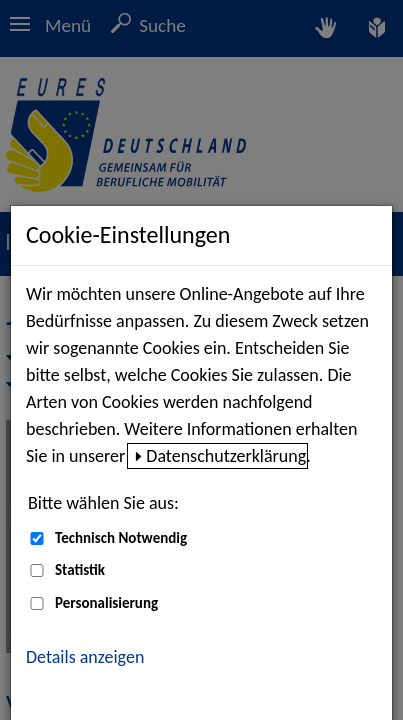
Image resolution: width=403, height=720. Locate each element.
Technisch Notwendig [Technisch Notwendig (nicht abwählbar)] (121, 538)
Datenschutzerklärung (226, 456)
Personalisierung (106, 603)
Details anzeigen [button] (85, 657)
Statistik (80, 570)
